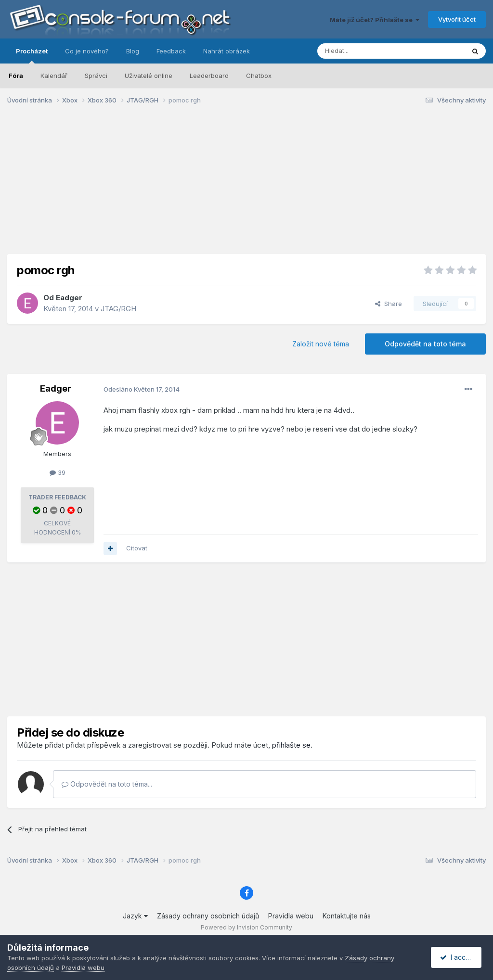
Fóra (16, 76)
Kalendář (54, 76)
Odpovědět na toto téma (425, 344)
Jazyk (135, 916)
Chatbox (259, 76)
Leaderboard (209, 76)
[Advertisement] (246, 187)
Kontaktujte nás (347, 916)
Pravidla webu (291, 916)
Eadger (69, 298)
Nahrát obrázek (227, 51)
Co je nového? (87, 51)
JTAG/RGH (118, 309)
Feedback (171, 51)
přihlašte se (291, 745)
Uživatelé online (149, 76)
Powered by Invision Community (246, 927)
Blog (133, 51)
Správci (96, 76)
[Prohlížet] (367, 51)
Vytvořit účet (457, 19)
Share (389, 304)
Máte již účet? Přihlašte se (375, 20)
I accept (458, 957)
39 (58, 472)
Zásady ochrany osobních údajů (208, 916)
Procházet (32, 55)
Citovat (137, 548)
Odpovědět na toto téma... (107, 784)
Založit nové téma (321, 344)
